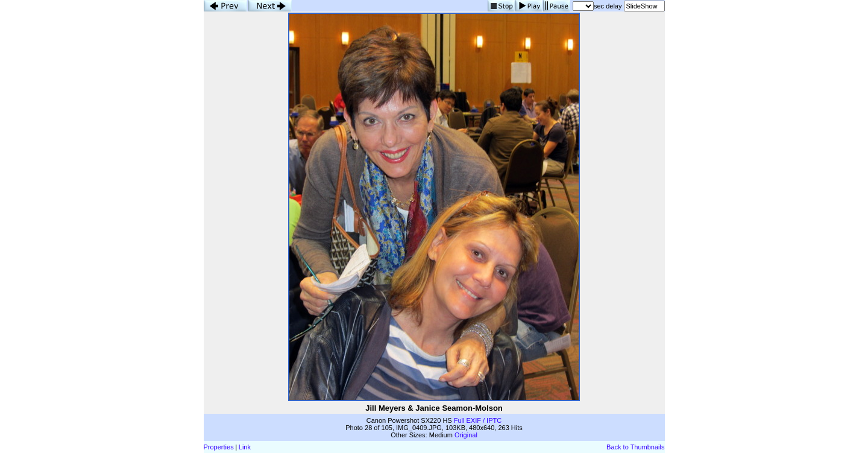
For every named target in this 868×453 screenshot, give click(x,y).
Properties (219, 447)
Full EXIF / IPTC (478, 420)
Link (245, 447)
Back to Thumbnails (635, 447)
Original (466, 435)
